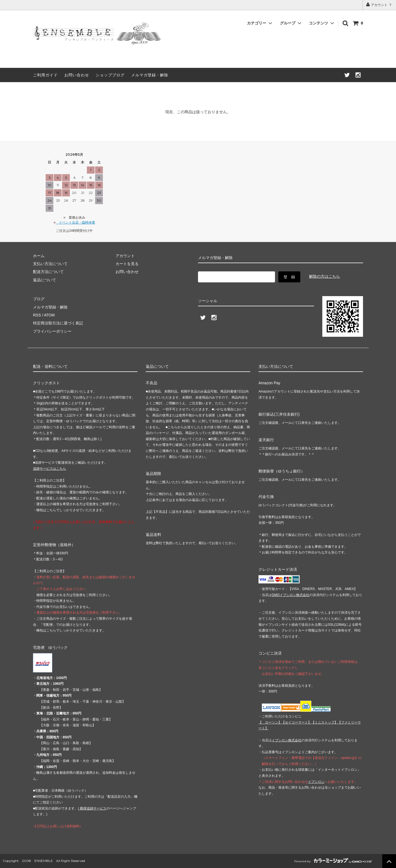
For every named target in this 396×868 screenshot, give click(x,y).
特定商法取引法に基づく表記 (58, 323)
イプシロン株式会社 (287, 740)
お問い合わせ (77, 75)
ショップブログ (110, 75)
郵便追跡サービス (93, 808)
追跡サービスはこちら (50, 469)
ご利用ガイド (45, 75)
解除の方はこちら (324, 276)
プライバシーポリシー (52, 331)
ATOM (49, 315)
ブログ (39, 299)
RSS (37, 315)
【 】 (270, 722)
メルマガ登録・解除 (150, 75)
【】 (296, 722)
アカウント (379, 5)
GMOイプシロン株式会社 (291, 595)
